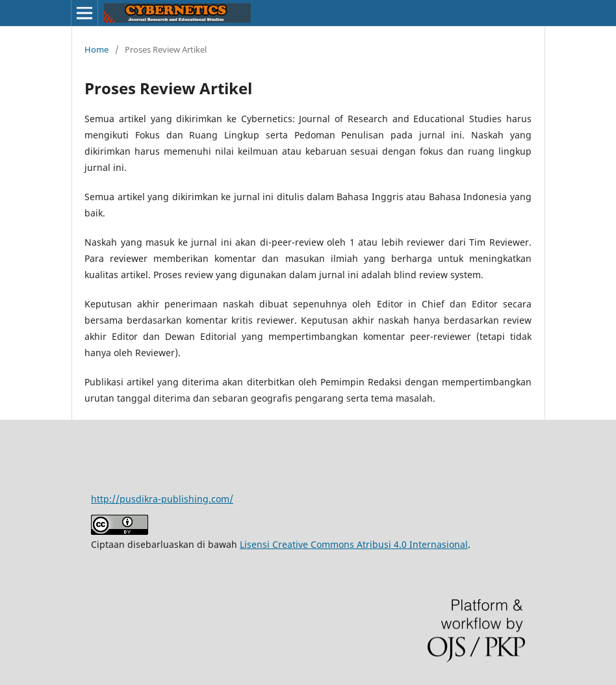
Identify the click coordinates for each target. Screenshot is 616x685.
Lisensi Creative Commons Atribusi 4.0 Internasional (354, 544)
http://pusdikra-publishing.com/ (162, 499)
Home (96, 49)
